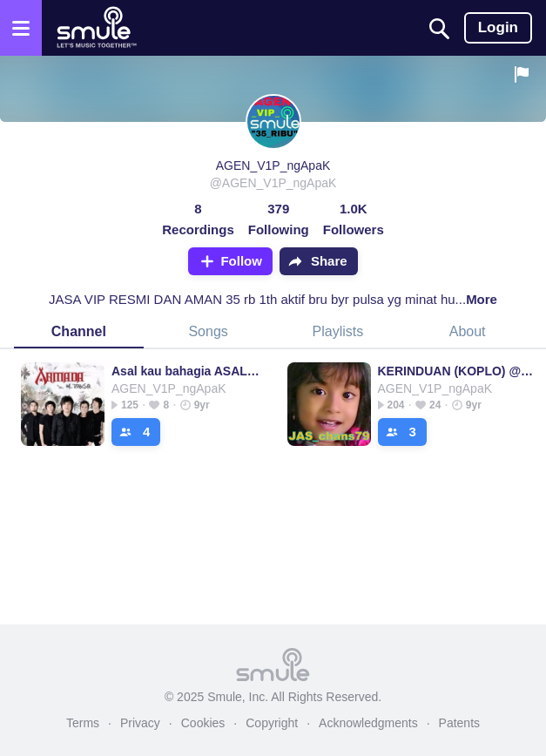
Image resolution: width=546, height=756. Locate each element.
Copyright (272, 723)
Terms (83, 723)
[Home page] (96, 28)
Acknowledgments (368, 723)
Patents (459, 723)
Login (498, 27)
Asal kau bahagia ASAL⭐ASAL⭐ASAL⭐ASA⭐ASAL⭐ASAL (191, 371)
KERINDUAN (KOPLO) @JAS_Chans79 (458, 371)
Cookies (203, 723)
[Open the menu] (21, 28)
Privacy (140, 723)
